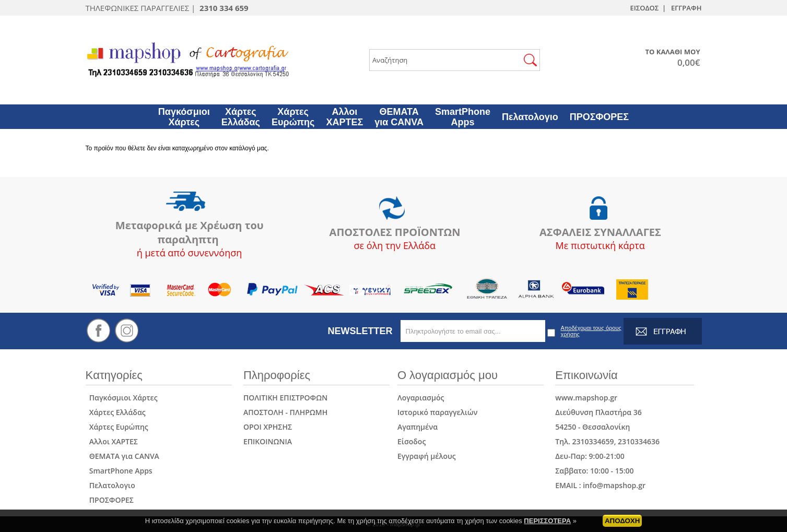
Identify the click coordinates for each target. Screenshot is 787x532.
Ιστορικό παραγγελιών (438, 412)
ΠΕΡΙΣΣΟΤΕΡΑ (547, 523)
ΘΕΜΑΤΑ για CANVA (122, 456)
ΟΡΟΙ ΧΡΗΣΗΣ (268, 427)
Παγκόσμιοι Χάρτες (122, 398)
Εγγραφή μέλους (427, 456)
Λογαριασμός (421, 398)
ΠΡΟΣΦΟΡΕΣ (110, 500)
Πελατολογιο (110, 485)
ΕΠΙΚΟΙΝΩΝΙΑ (268, 441)
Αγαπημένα (418, 427)
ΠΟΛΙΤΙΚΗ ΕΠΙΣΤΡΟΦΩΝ (285, 398)
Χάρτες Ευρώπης (117, 427)
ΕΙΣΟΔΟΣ (644, 8)
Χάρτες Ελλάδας (116, 412)
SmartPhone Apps (119, 471)
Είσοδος (412, 441)
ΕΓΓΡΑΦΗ (686, 8)
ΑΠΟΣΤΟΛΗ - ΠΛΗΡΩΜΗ (285, 412)
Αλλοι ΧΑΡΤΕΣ (112, 441)
